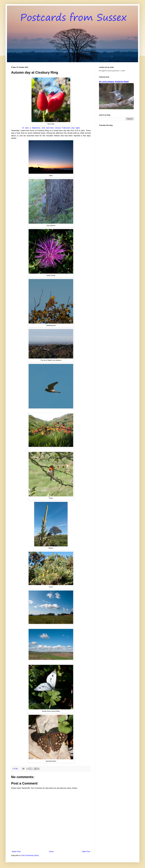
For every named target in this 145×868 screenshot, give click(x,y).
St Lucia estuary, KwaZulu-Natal (114, 82)
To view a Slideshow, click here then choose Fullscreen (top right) (51, 128)
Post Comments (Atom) (30, 855)
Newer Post (16, 852)
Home (51, 852)
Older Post (86, 852)
